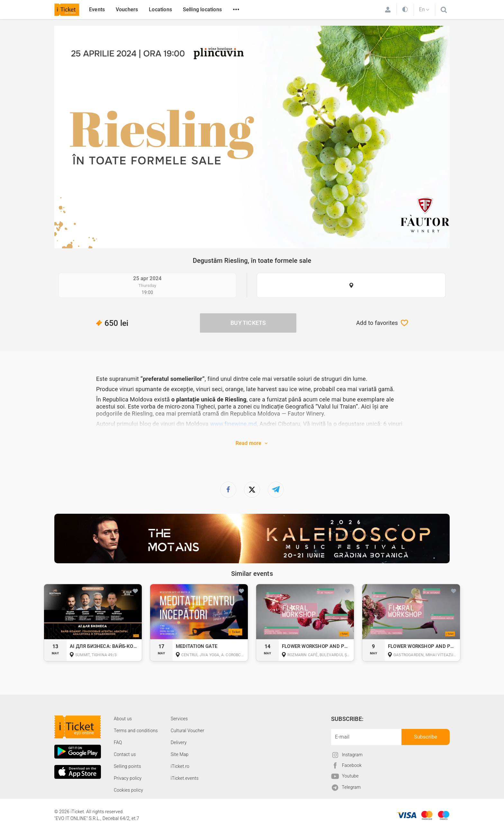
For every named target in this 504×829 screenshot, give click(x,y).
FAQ (118, 742)
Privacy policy (128, 778)
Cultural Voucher (188, 731)
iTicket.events (185, 778)
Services (179, 719)
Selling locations (202, 9)
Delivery (179, 742)
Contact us (125, 754)
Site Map (180, 754)
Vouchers (127, 9)
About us (123, 719)
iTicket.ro (180, 766)
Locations (160, 9)
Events (97, 9)
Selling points (127, 766)
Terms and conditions (136, 731)
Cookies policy (128, 790)
